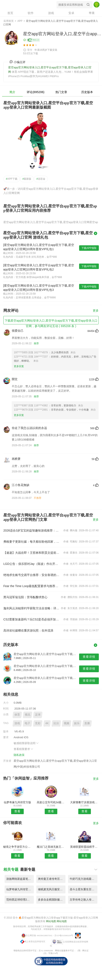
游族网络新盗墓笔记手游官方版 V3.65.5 (20, 879)
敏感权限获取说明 (26, 743)
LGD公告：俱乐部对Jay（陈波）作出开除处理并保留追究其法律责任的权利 (32, 564)
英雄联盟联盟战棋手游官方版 (84, 847)
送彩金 (41, 179)
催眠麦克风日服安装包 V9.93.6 (52, 889)
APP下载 (12, 179)
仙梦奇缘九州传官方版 (17, 802)
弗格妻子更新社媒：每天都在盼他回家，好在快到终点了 (32, 542)
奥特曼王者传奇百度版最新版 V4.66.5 (52, 879)
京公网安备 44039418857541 (39, 935)
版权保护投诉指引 (63, 929)
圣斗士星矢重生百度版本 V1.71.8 (83, 889)
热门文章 (61, 92)
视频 (67, 723)
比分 (56, 723)
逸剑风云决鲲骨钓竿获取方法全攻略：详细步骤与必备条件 (32, 608)
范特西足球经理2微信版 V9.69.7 (20, 900)
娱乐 (77, 723)
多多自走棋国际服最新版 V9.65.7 (52, 900)
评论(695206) (35, 92)
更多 (96, 311)
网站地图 (51, 921)
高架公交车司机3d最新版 (51, 802)
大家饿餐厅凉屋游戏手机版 (84, 802)
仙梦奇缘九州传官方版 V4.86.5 (20, 889)
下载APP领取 (89, 248)
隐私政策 (19, 755)
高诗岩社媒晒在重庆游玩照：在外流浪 (28, 630)
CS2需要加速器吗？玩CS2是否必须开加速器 (32, 619)
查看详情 (89, 657)
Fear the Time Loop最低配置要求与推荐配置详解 (32, 586)
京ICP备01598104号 (64, 935)
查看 (17, 811)
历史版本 (87, 92)
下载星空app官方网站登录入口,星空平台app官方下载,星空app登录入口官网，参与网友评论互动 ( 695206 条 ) (51, 322)
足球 (38, 715)
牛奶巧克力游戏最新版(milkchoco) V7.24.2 (83, 879)
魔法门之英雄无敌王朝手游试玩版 (51, 847)
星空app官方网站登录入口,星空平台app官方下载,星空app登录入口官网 (26, 5)
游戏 (17, 723)
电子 (27, 723)
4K (47, 723)
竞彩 (38, 723)
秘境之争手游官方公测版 (18, 847)
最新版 (27, 179)
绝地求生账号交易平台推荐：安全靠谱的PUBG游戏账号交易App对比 (32, 575)
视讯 (27, 715)
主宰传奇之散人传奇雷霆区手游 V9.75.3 (83, 900)
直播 (87, 723)
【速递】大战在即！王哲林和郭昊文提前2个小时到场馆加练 (32, 553)
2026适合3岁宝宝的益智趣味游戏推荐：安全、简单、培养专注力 (32, 530)
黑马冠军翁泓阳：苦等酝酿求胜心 (25, 597)
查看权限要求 (24, 749)
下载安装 (52, 50)
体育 (17, 715)
